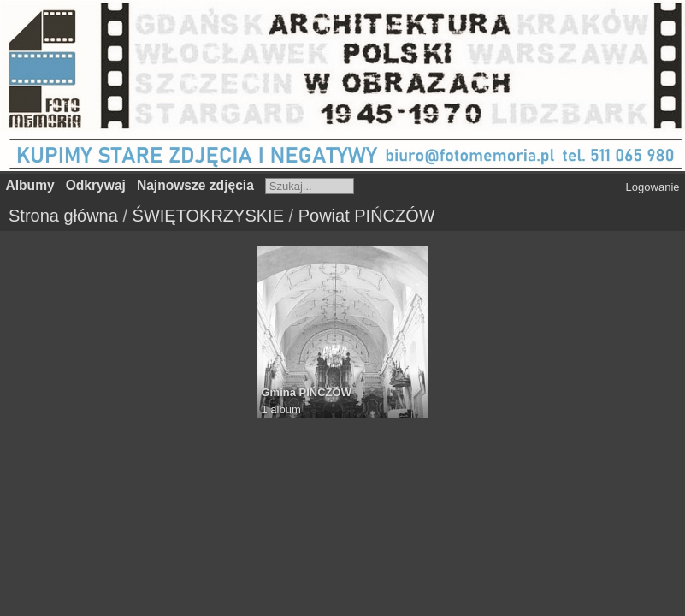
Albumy (30, 185)
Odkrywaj (96, 185)
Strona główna (63, 216)
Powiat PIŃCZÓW (367, 216)
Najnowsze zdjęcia (195, 185)
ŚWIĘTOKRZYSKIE (208, 216)
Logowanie (653, 187)
